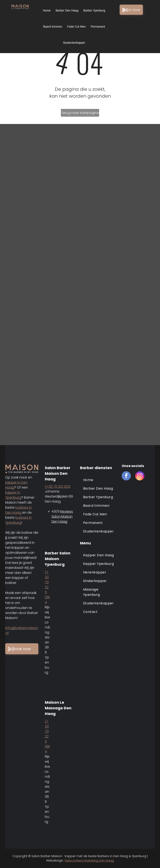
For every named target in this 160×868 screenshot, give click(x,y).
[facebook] (126, 476)
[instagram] (140, 476)
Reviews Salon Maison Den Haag (62, 516)
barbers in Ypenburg (18, 520)
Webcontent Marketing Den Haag (89, 860)
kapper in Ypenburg (13, 495)
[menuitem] (99, 480)
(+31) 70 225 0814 (47, 587)
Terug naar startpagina (80, 113)
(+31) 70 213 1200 (58, 487)
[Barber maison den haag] (40, 164)
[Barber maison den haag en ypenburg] (120, 164)
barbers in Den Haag (18, 510)
